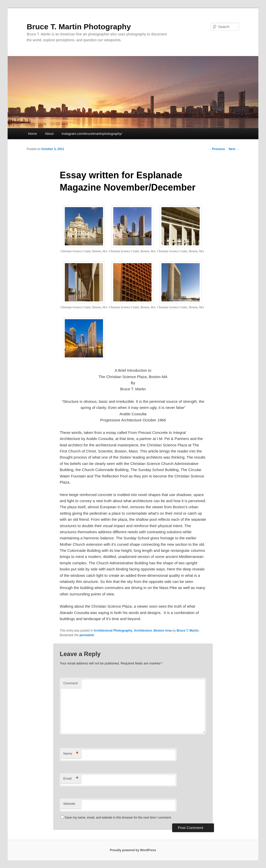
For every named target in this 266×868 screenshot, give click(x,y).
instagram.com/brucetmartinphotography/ (92, 134)
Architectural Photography (113, 631)
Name (71, 754)
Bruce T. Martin (188, 631)
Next (234, 149)
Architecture (143, 631)
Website (69, 804)
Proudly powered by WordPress (133, 850)
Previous (217, 149)
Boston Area (163, 631)
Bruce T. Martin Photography (79, 27)
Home (33, 134)
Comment (70, 683)
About (49, 134)
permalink (87, 635)
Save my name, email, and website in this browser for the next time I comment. (118, 818)
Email (71, 779)
